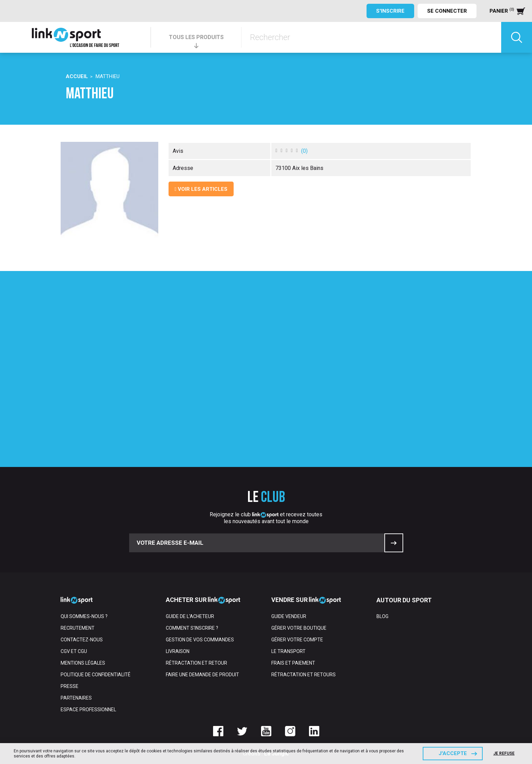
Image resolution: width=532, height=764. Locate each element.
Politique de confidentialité (96, 675)
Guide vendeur (289, 616)
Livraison (178, 651)
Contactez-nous (82, 640)
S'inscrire (390, 11)
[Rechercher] (371, 37)
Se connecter (447, 11)
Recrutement (78, 628)
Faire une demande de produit (202, 675)
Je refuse (504, 753)
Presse (70, 686)
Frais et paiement (293, 663)
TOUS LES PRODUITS (196, 37)
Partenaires (76, 698)
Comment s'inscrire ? (192, 628)
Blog (382, 616)
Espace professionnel (88, 710)
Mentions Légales (83, 663)
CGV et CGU (74, 651)
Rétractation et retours (304, 675)
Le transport (288, 651)
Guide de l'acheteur (190, 616)
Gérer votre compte (297, 640)
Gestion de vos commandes (200, 640)
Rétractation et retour (196, 663)
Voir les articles (201, 189)
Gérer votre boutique (299, 628)
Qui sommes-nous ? (84, 616)
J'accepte (453, 753)
